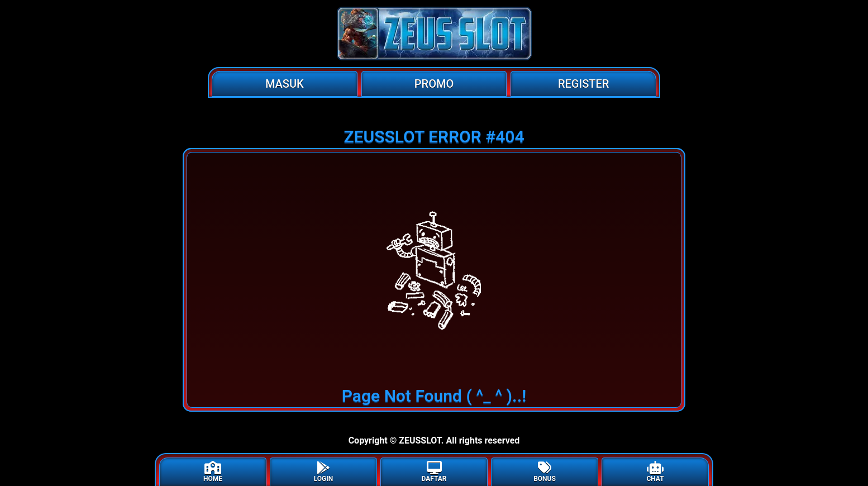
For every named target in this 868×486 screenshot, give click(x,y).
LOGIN (324, 472)
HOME (213, 472)
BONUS (545, 472)
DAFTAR (434, 472)
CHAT (655, 472)
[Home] (434, 34)
